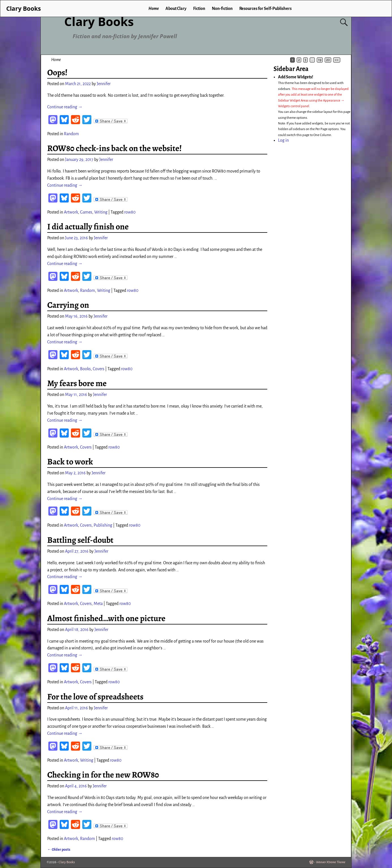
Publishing (103, 525)
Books (85, 369)
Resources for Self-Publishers (265, 8)
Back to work (70, 462)
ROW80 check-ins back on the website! (115, 148)
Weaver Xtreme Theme (331, 862)
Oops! (57, 72)
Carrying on (68, 305)
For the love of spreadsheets (95, 697)
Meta (98, 604)
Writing (101, 212)
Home (154, 8)
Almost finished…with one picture (106, 618)
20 (328, 60)
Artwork (71, 212)
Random (71, 134)
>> (337, 60)
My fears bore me (77, 383)
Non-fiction (222, 8)
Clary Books (99, 21)
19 (320, 60)
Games (86, 212)
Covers (99, 369)
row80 (130, 212)
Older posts (59, 849)
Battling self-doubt (80, 540)
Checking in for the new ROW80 (103, 775)
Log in (283, 140)
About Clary (176, 8)
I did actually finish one (88, 227)
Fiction (199, 8)
